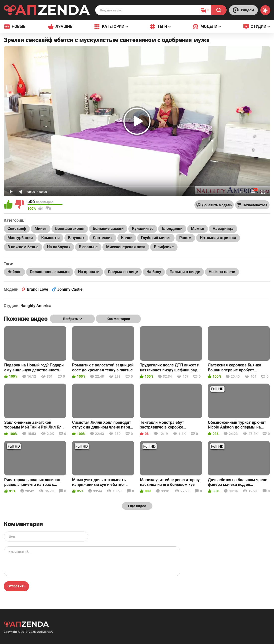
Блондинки (172, 229)
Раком (185, 238)
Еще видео (137, 506)
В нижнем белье (23, 247)
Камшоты (50, 238)
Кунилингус (143, 229)
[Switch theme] (265, 10)
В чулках (76, 238)
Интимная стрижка (218, 238)
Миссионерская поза (126, 247)
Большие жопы (70, 229)
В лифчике (164, 247)
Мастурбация (20, 238)
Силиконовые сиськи (50, 272)
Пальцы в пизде (185, 272)
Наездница (223, 229)
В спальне (88, 247)
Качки (127, 238)
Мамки (198, 229)
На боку (154, 272)
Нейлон (14, 272)
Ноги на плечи (222, 272)
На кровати (89, 272)
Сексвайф (17, 229)
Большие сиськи (108, 229)
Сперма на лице (123, 272)
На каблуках (59, 247)
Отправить (16, 586)
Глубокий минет (156, 238)
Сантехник (103, 238)
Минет (41, 229)
